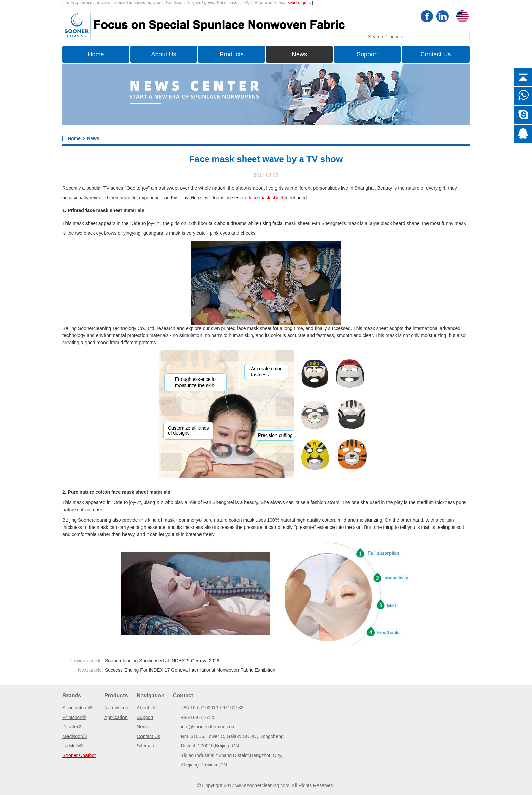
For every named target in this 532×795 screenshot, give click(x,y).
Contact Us (435, 54)
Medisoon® (74, 736)
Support (367, 54)
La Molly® (73, 746)
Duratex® (72, 727)
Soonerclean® (78, 708)
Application (116, 717)
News (299, 54)
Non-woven (116, 708)
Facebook (427, 16)
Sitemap (145, 746)
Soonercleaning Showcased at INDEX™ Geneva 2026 (162, 661)
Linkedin (442, 16)
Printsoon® (74, 717)
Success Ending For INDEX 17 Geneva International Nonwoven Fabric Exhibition (190, 670)
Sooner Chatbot (79, 755)
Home (96, 54)
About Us (164, 54)
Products (232, 54)
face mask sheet (266, 198)
